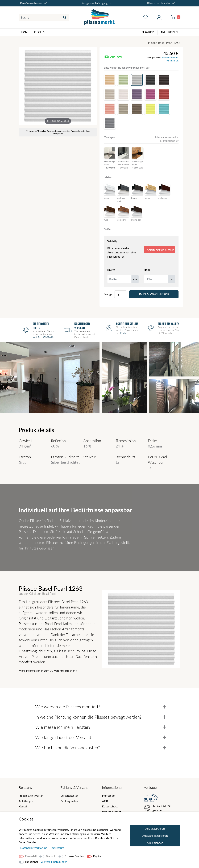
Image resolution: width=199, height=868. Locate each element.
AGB (105, 801)
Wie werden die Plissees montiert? (101, 707)
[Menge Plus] (124, 292)
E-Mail (124, 333)
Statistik (51, 856)
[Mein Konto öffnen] (159, 17)
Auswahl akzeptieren (155, 836)
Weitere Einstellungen (54, 862)
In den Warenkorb (154, 294)
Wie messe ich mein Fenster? (101, 727)
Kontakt (24, 806)
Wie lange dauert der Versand (101, 737)
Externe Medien (74, 856)
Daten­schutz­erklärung (34, 848)
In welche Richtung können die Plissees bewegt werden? (101, 717)
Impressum (109, 796)
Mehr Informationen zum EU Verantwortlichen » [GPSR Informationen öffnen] (48, 671)
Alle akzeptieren (155, 828)
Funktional (31, 862)
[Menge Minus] (124, 296)
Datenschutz (110, 806)
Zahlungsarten (69, 801)
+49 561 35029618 (43, 337)
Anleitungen (26, 801)
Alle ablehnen (155, 843)
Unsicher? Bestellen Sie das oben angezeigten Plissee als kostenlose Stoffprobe (58, 132)
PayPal (97, 856)
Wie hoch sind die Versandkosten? (101, 748)
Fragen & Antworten (31, 796)
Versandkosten (69, 796)
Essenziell (31, 856)
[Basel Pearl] (58, 86)
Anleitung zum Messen (161, 250)
